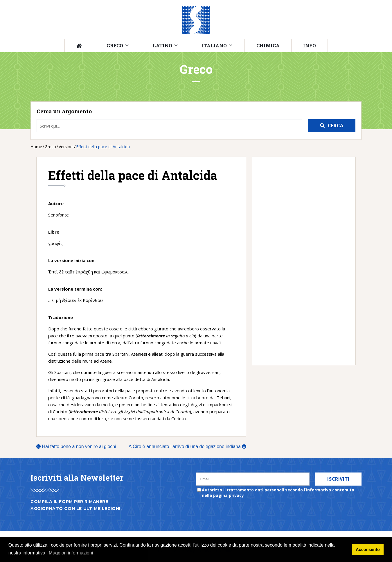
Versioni (66, 147)
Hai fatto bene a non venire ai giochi (76, 446)
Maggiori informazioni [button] (71, 553)
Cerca (336, 126)
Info (310, 45)
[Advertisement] (301, 261)
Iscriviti (338, 479)
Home (36, 147)
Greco (115, 45)
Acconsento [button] (368, 550)
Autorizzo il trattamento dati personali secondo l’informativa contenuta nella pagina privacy (278, 493)
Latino (162, 45)
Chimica (268, 45)
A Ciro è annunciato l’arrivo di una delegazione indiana (187, 446)
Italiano (214, 45)
